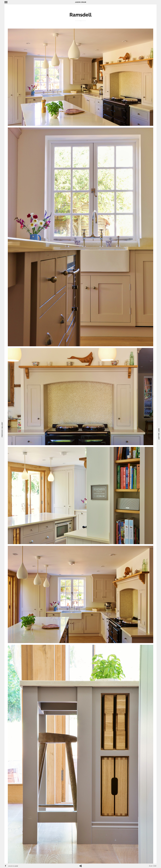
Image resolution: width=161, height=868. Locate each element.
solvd (16, 866)
